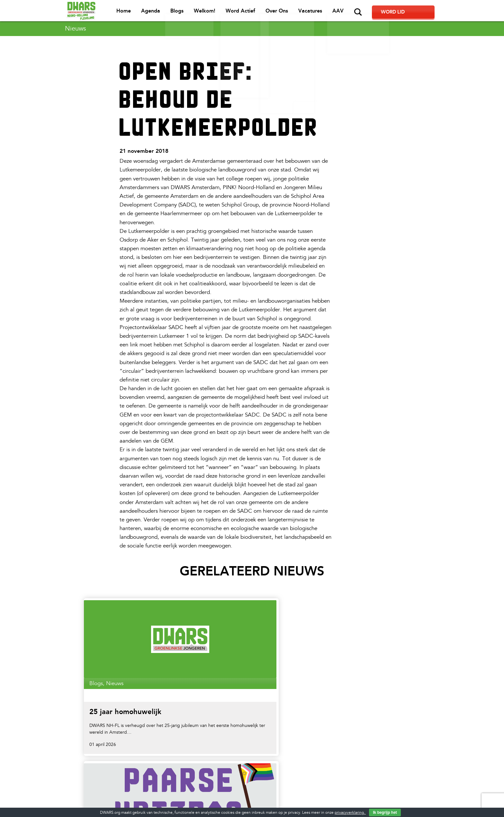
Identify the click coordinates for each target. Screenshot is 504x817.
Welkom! (234, 13)
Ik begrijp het (385, 812)
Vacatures (337, 13)
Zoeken (384, 12)
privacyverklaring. (350, 813)
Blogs (207, 13)
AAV (365, 13)
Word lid (416, 13)
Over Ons (305, 13)
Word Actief (269, 13)
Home (155, 13)
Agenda (181, 13)
